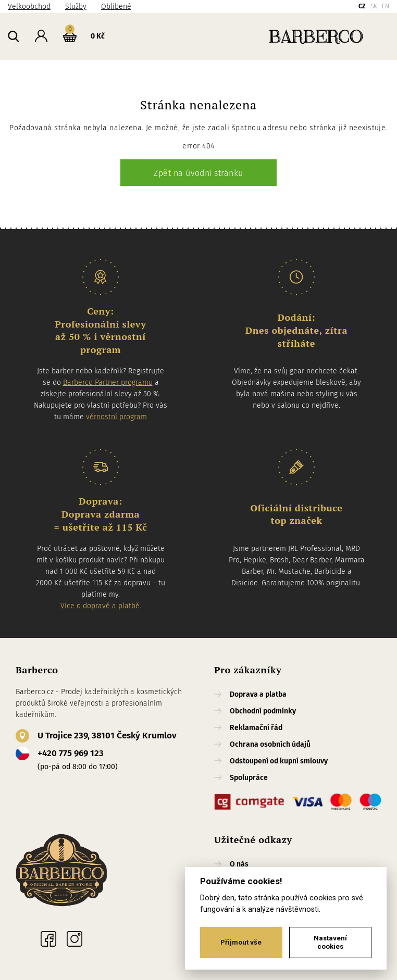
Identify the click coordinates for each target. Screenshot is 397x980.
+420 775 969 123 (71, 753)
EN (386, 6)
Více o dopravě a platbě (100, 606)
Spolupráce (249, 778)
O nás (239, 864)
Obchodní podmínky (263, 711)
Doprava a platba (258, 694)
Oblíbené (116, 7)
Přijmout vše (241, 942)
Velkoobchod (29, 7)
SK (374, 6)
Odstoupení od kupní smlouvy (279, 761)
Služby (76, 7)
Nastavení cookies (330, 942)
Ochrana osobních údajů (270, 744)
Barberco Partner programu (108, 382)
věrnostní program (116, 417)
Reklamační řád (256, 728)
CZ (362, 6)
